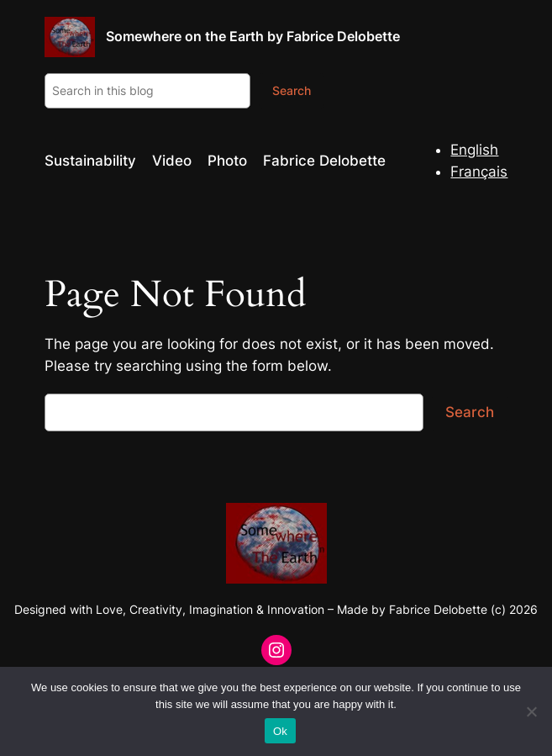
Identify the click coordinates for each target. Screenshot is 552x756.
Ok (280, 731)
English (474, 150)
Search (292, 90)
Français (479, 172)
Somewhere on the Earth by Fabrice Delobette (253, 37)
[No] (531, 711)
